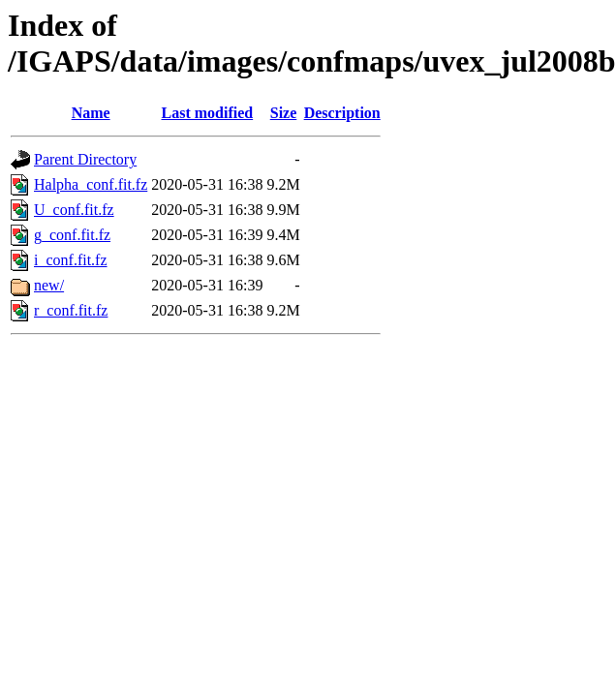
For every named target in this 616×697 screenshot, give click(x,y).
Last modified (208, 113)
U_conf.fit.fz (74, 210)
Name (91, 113)
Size (284, 113)
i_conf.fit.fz (71, 260)
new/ (49, 285)
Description (342, 113)
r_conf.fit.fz (71, 310)
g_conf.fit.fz (72, 235)
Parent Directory (85, 159)
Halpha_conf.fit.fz (91, 184)
